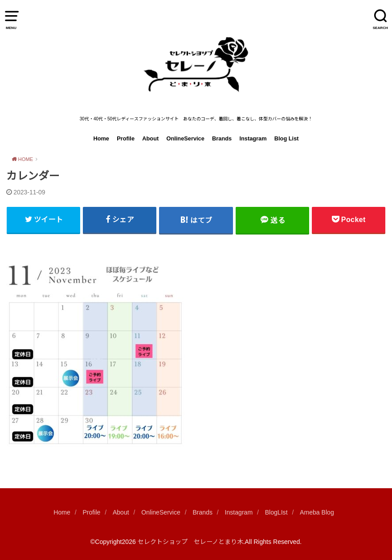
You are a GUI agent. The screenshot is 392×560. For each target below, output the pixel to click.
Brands (222, 138)
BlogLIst (276, 512)
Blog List (287, 138)
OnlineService (185, 138)
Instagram (253, 138)
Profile (126, 138)
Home (101, 138)
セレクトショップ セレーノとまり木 (190, 542)
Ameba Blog (317, 512)
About (150, 138)
